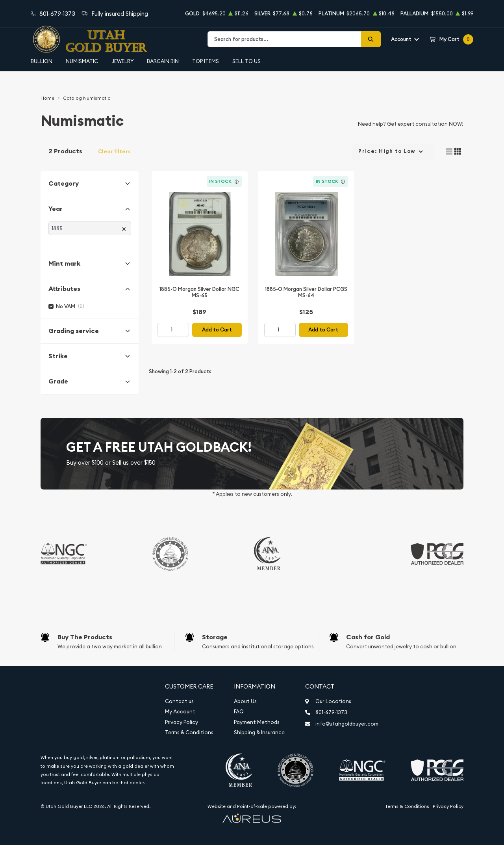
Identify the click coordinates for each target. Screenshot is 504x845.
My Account (180, 712)
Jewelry (123, 61)
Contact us (179, 701)
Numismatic (82, 61)
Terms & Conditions (189, 732)
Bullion (42, 61)
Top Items (206, 61)
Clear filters (114, 152)
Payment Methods (257, 722)
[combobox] (284, 39)
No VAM (66, 306)
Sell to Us (246, 61)
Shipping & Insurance (259, 732)
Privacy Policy (182, 722)
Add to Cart (217, 330)
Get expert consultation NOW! (425, 124)
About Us (245, 701)
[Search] (371, 39)
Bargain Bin (163, 61)
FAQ (239, 712)
